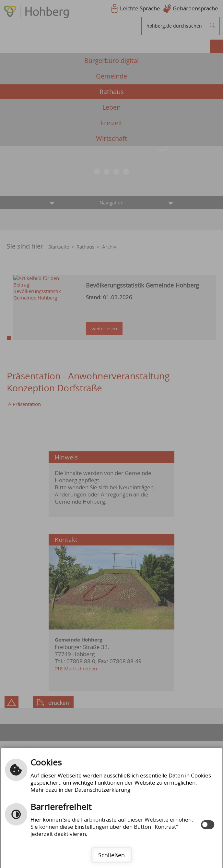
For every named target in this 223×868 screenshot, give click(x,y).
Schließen (111, 855)
